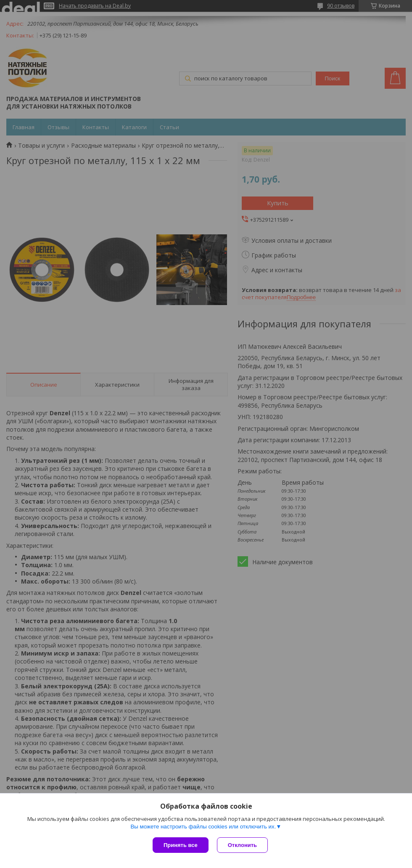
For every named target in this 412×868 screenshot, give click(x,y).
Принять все (181, 845)
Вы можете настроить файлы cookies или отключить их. (203, 827)
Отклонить (242, 845)
